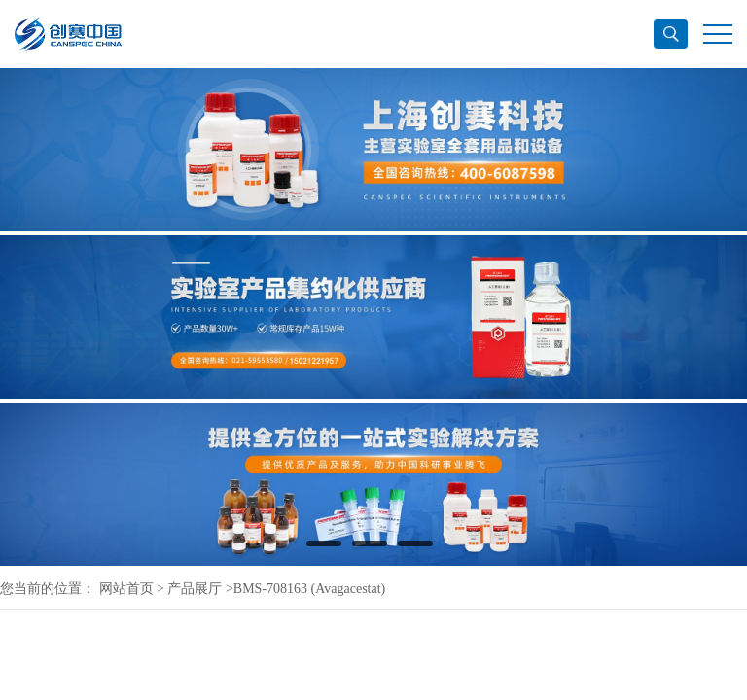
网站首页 (126, 589)
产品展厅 (195, 589)
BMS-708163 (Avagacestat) (309, 589)
